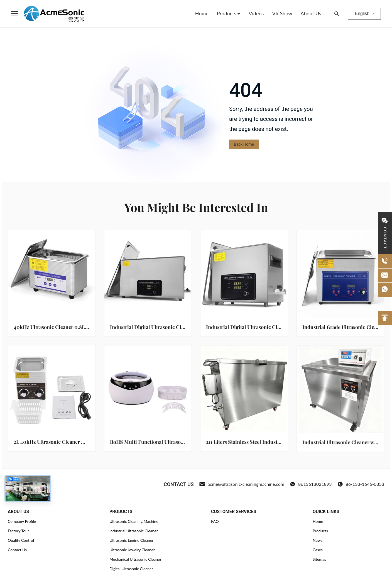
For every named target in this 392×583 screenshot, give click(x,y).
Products (227, 13)
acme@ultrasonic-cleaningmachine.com (242, 484)
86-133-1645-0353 (361, 484)
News (318, 540)
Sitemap (320, 559)
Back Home (244, 144)
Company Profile (22, 521)
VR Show (282, 13)
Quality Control (21, 540)
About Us (311, 13)
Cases (318, 550)
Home (202, 13)
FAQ (215, 521)
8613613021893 (311, 484)
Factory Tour (18, 531)
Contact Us (17, 550)
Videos (256, 13)
